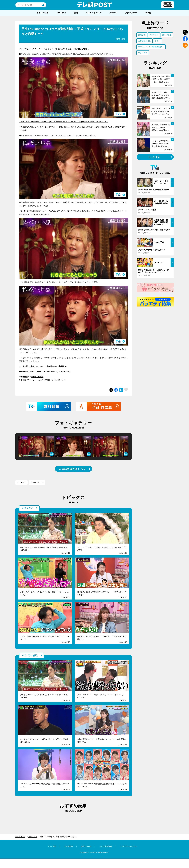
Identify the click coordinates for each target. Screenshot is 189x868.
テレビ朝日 (52, 846)
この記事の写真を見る (72, 469)
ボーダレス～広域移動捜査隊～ (151, 47)
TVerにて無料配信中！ (49, 366)
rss (185, 45)
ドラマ (157, 41)
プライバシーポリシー (128, 846)
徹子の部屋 (167, 35)
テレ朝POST (95, 5)
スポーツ (113, 13)
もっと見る (154, 157)
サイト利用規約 (106, 846)
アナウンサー (131, 13)
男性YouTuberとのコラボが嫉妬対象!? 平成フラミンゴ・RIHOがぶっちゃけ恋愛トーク (60, 837)
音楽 (76, 13)
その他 (148, 13)
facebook (185, 39)
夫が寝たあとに (145, 41)
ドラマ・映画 (42, 13)
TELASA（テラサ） (51, 372)
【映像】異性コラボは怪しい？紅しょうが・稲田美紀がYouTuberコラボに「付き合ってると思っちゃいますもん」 (64, 122)
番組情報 (142, 35)
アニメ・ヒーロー (94, 13)
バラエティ (61, 13)
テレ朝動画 (69, 846)
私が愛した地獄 (37, 377)
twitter (185, 32)
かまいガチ (143, 53)
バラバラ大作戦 (37, 482)
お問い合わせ (86, 846)
